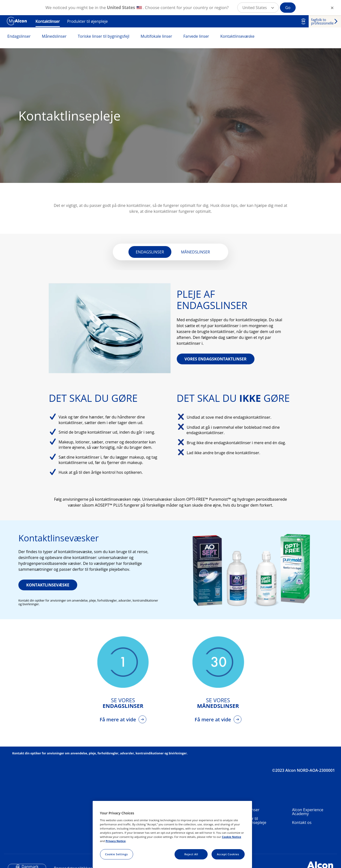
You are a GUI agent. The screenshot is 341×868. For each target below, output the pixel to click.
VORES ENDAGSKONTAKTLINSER (216, 359)
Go (288, 8)
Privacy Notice (116, 841)
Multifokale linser (157, 36)
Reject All (191, 854)
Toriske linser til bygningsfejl (103, 36)
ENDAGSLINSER (150, 252)
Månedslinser (54, 36)
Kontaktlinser (48, 21)
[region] (172, 834)
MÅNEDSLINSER (195, 252)
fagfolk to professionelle (322, 21)
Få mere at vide (118, 719)
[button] (258, 8)
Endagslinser (19, 36)
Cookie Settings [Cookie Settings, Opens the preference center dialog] (117, 854)
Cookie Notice (232, 837)
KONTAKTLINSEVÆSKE (48, 585)
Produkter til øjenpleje (87, 21)
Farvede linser (196, 36)
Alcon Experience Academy (308, 812)
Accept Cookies (228, 854)
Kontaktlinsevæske (237, 36)
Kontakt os (302, 822)
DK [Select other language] (303, 21)
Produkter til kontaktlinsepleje (251, 820)
